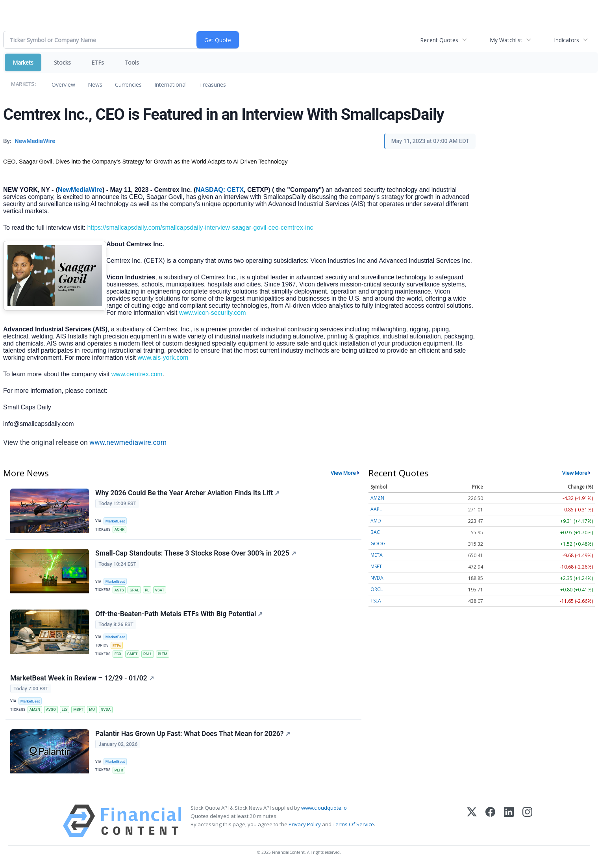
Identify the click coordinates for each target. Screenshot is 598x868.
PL (147, 590)
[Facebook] (490, 821)
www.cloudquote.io (324, 808)
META (377, 555)
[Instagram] (527, 821)
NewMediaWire (80, 190)
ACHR (119, 529)
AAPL (376, 509)
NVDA (106, 710)
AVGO (51, 710)
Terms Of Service (353, 825)
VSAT (160, 590)
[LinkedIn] (509, 821)
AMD (376, 521)
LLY (65, 710)
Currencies (128, 85)
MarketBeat (115, 521)
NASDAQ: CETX (220, 190)
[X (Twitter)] (472, 821)
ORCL (377, 589)
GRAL (134, 590)
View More (343, 473)
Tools (132, 62)
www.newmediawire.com (128, 442)
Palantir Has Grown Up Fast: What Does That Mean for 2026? (193, 734)
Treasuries (213, 85)
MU (92, 710)
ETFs (98, 62)
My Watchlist (506, 40)
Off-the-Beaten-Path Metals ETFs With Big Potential (179, 614)
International (170, 85)
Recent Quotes (439, 40)
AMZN (35, 710)
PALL (148, 654)
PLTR (119, 770)
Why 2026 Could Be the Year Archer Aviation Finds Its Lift (187, 493)
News (95, 85)
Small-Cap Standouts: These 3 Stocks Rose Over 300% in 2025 (196, 554)
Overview (63, 85)
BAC (375, 532)
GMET (132, 654)
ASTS (119, 590)
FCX (118, 654)
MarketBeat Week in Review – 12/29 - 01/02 (82, 678)
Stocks (62, 62)
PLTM (163, 654)
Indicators (567, 40)
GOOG (378, 544)
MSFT (79, 710)
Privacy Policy (305, 825)
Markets (23, 62)
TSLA (376, 601)
